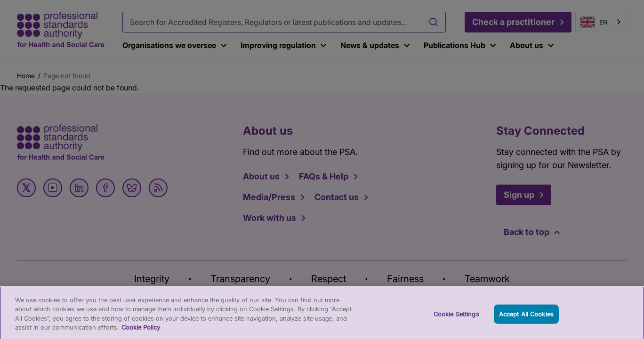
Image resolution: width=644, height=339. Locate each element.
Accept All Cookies (526, 318)
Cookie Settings (456, 318)
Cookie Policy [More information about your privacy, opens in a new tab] (141, 332)
